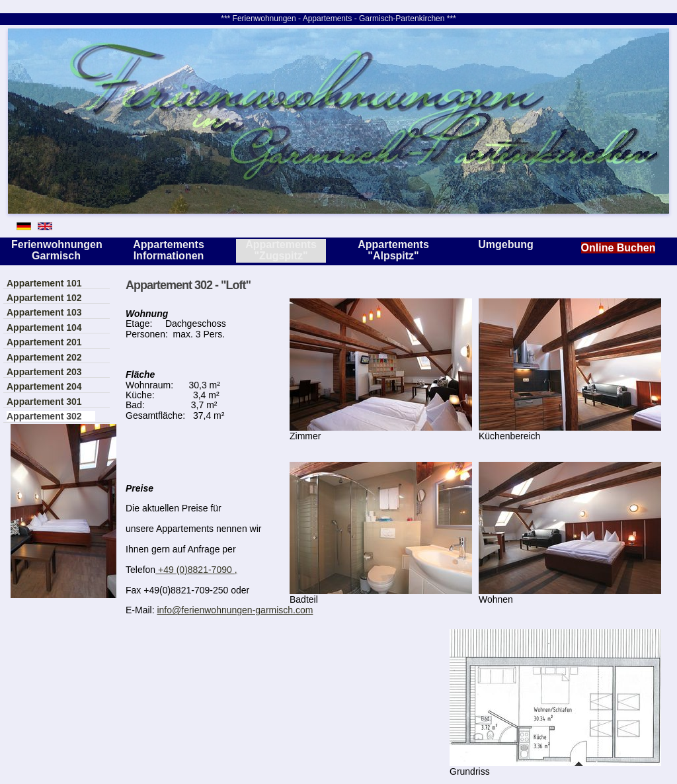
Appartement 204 (44, 386)
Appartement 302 (44, 416)
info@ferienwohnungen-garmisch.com (235, 610)
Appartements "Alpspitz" (393, 250)
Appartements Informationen (169, 250)
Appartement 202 (44, 357)
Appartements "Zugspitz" (281, 250)
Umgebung (506, 244)
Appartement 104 (44, 327)
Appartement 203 (44, 372)
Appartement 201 (44, 342)
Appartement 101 (44, 283)
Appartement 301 (44, 402)
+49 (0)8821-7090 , (196, 570)
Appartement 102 (44, 298)
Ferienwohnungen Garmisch (56, 250)
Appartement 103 (44, 312)
